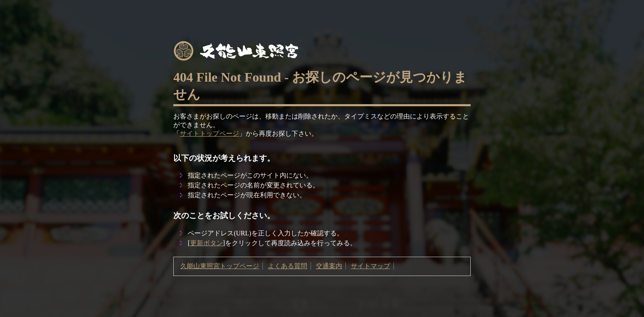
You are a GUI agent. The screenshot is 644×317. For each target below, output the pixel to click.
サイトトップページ (209, 133)
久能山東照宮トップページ (220, 266)
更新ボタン (207, 243)
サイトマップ (370, 266)
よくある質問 (287, 266)
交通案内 (329, 266)
